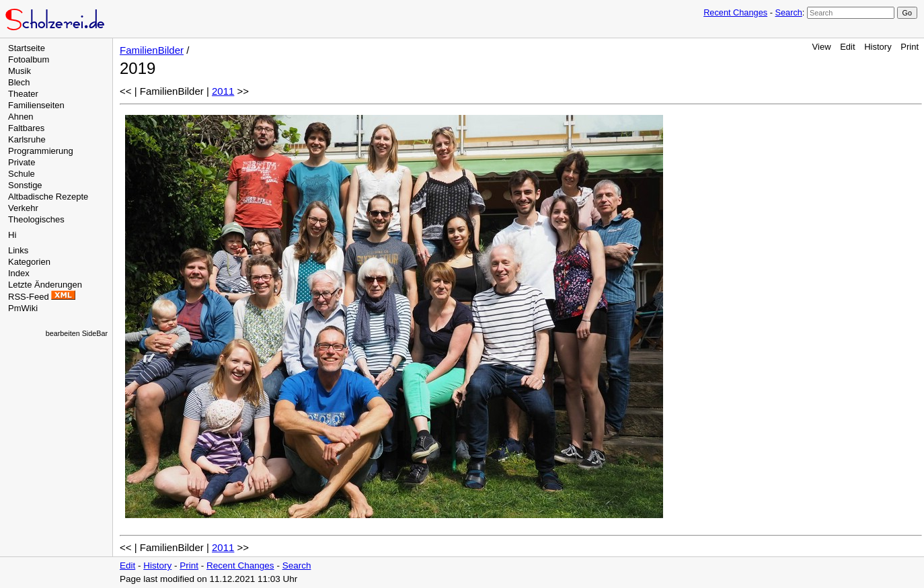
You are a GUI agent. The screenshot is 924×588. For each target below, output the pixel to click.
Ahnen (21, 117)
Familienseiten (36, 105)
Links (18, 250)
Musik (20, 71)
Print (910, 47)
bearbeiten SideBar (77, 333)
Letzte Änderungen (45, 285)
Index (19, 273)
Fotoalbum (29, 59)
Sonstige (25, 185)
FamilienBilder (152, 50)
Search (788, 12)
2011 (223, 91)
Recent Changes (735, 12)
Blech (19, 82)
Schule (22, 174)
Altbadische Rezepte (48, 197)
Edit (847, 47)
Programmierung (41, 151)
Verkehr (23, 208)
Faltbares (26, 128)
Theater (23, 94)
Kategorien (29, 262)
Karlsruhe (27, 139)
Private (22, 162)
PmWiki (23, 308)
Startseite (27, 48)
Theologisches (36, 219)
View (822, 47)
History (878, 47)
